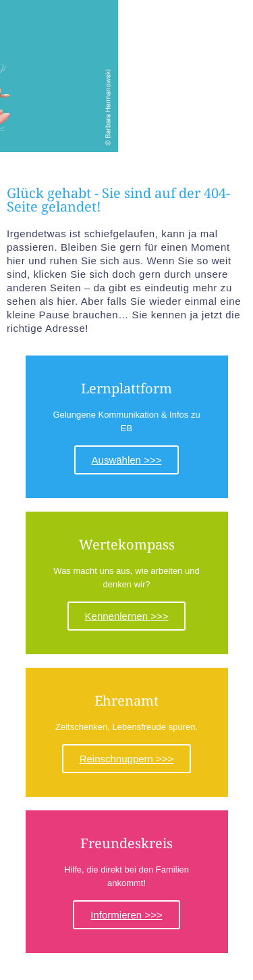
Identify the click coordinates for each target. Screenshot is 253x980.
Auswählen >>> (127, 460)
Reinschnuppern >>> (127, 759)
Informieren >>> (126, 915)
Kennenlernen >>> (127, 616)
